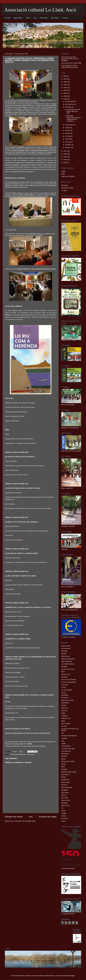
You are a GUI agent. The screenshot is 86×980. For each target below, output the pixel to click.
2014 (65, 160)
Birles (63, 672)
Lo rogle (64, 190)
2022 (65, 88)
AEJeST (64, 654)
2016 (65, 154)
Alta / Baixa (55, 18)
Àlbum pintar (65, 656)
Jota (63, 741)
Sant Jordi (65, 798)
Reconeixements (67, 787)
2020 (65, 93)
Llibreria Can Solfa (67, 188)
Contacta (65, 18)
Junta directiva (66, 746)
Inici (31, 817)
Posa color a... (66, 774)
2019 (65, 96)
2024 (65, 82)
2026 (65, 76)
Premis (64, 777)
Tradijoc (64, 813)
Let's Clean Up (66, 751)
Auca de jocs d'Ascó (68, 669)
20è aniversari (66, 646)
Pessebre (64, 769)
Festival (64, 705)
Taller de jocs (66, 805)
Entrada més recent (14, 817)
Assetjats (64, 667)
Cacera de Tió (66, 674)
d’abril (67, 139)
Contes (64, 687)
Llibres (28, 18)
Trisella (64, 816)
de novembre (70, 104)
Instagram (64, 716)
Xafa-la (64, 821)
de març (68, 142)
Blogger (72, 976)
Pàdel (63, 767)
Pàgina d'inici (18, 18)
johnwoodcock (50, 976)
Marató (64, 759)
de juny (68, 133)
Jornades (64, 738)
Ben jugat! (65, 185)
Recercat (64, 785)
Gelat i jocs (65, 708)
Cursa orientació (67, 690)
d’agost (68, 128)
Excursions (65, 698)
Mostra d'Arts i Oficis (68, 761)
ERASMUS (65, 695)
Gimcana (64, 711)
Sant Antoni (65, 793)
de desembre (70, 101)
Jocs (35, 18)
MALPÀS (64, 756)
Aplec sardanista (67, 661)
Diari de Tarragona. (40, 746)
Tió (62, 808)
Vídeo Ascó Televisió (68, 176)
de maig (68, 136)
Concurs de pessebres (69, 682)
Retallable (64, 790)
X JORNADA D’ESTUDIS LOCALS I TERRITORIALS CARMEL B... (73, 119)
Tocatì (63, 811)
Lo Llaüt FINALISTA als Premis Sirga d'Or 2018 (72, 111)
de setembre (69, 125)
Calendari (64, 677)
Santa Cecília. (66, 800)
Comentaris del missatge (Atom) (25, 821)
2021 (65, 90)
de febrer (68, 145)
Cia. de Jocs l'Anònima (69, 679)
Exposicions (44, 18)
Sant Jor (64, 795)
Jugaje (63, 743)
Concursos (65, 685)
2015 (65, 157)
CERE (63, 171)
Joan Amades (66, 724)
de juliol (68, 130)
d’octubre (68, 107)
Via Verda (64, 818)
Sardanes (64, 803)
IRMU (63, 174)
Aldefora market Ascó (68, 659)
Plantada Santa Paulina (69, 772)
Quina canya (65, 782)
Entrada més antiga (48, 817)
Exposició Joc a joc (67, 700)
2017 (65, 151)
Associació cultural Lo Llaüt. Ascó (40, 10)
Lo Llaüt (8, 18)
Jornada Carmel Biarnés (18, 754)
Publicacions (31, 754)
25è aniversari (66, 648)
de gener (68, 147)
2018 (65, 99)
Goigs (63, 713)
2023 (65, 85)
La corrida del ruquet (68, 749)
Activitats (64, 651)
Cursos (64, 692)
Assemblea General (68, 664)
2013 (65, 163)
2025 (65, 79)
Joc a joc (64, 726)
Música (64, 764)
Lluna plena (65, 754)
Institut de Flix (66, 718)
